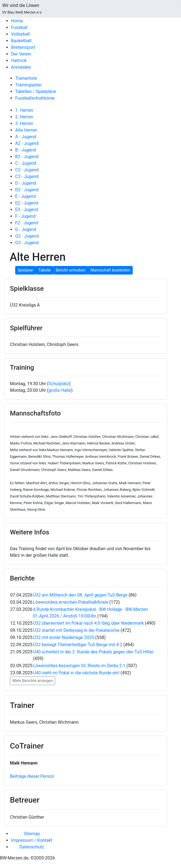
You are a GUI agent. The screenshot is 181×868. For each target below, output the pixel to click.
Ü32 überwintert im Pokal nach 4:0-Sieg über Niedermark (88, 623)
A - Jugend (26, 137)
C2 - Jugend (27, 170)
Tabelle (45, 270)
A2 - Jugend (27, 143)
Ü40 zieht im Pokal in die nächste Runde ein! (76, 673)
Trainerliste (26, 78)
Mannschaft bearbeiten (110, 270)
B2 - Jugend (27, 157)
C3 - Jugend (27, 176)
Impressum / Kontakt (32, 840)
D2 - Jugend (27, 190)
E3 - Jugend (27, 210)
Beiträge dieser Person (32, 776)
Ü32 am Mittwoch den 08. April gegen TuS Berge (80, 595)
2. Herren (24, 117)
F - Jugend (25, 216)
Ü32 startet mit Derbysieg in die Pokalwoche (76, 630)
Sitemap (32, 834)
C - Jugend (26, 163)
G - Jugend (26, 229)
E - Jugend (25, 196)
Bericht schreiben (71, 270)
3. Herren (24, 123)
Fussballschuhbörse (35, 98)
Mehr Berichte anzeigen (33, 681)
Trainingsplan (28, 85)
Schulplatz (59, 384)
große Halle (60, 390)
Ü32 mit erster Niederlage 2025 (63, 637)
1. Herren (24, 110)
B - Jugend (26, 150)
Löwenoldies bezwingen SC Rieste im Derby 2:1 (79, 666)
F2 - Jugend (27, 223)
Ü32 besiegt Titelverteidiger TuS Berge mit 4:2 (78, 645)
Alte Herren (26, 130)
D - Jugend (26, 183)
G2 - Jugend (27, 236)
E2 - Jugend (27, 203)
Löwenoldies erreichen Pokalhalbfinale (70, 602)
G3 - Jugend (27, 243)
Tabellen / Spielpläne (36, 91)
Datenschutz (32, 847)
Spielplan (26, 270)
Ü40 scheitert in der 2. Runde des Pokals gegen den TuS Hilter (93, 652)
